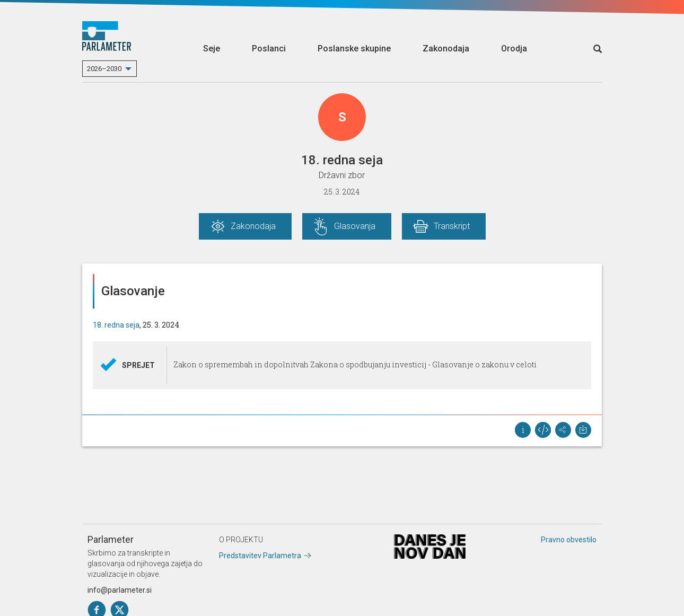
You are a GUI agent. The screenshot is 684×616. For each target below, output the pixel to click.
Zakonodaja (446, 49)
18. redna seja (116, 325)
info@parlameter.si (120, 590)
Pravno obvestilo (569, 540)
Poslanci (269, 49)
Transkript (452, 226)
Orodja (514, 49)
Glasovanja (355, 226)
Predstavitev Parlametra (260, 556)
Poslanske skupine (354, 49)
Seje (212, 49)
